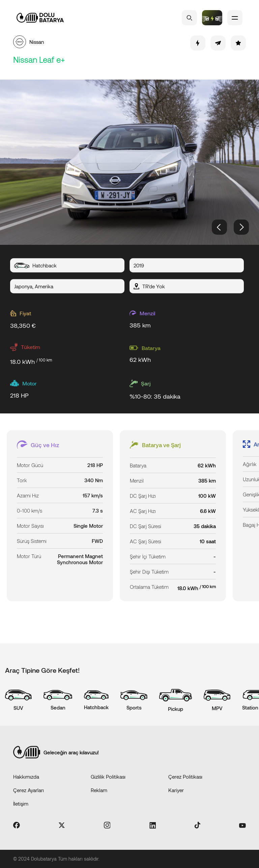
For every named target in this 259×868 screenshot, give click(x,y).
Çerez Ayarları (28, 790)
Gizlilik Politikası (108, 777)
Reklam (99, 790)
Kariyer (176, 790)
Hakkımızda (26, 777)
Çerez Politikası (185, 777)
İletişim (21, 804)
